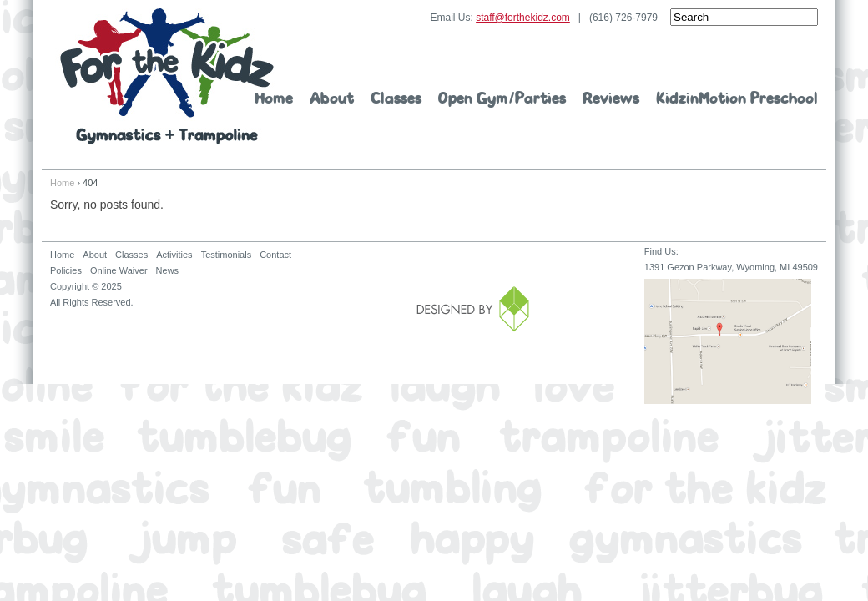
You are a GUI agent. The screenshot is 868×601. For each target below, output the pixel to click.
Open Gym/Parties (502, 99)
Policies (66, 270)
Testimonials (227, 255)
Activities (174, 255)
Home (274, 99)
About (332, 99)
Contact (275, 255)
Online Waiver (119, 270)
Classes (396, 99)
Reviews (611, 99)
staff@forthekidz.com (523, 18)
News (168, 270)
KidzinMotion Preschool (737, 99)
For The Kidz (167, 76)
